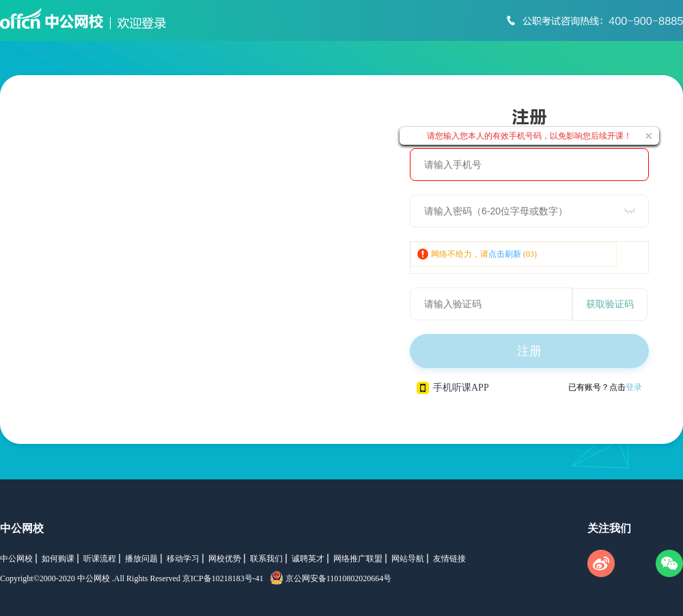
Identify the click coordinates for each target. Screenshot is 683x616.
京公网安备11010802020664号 (339, 578)
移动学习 (183, 559)
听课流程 (100, 559)
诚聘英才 (308, 559)
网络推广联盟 (358, 559)
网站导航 (408, 559)
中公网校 (22, 528)
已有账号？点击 (605, 387)
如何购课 (58, 559)
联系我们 (266, 559)
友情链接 (449, 559)
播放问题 (141, 559)
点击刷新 (505, 254)
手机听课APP (453, 388)
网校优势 (225, 559)
